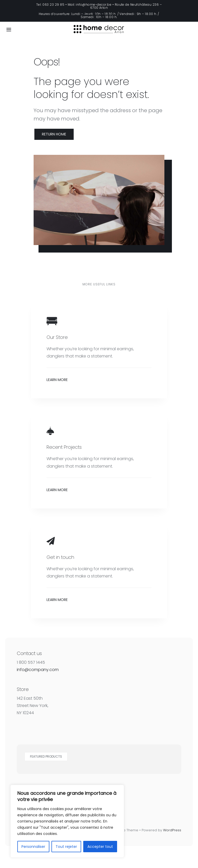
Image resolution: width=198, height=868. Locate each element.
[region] (67, 821)
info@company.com (38, 670)
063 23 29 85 (53, 5)
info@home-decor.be (94, 5)
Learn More (57, 380)
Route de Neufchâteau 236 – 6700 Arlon (126, 6)
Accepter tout (100, 847)
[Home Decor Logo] (99, 23)
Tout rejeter (66, 847)
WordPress (172, 830)
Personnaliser (33, 847)
